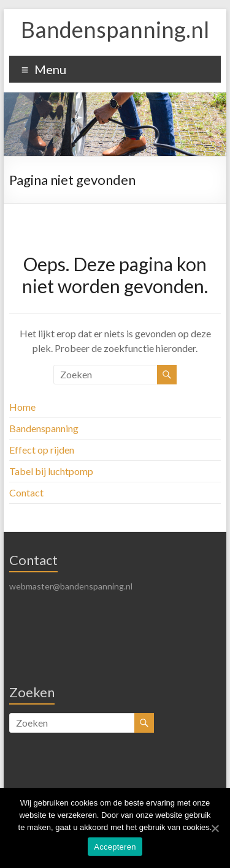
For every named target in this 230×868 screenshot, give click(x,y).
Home (22, 407)
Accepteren (115, 847)
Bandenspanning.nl (115, 29)
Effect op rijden (42, 450)
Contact (26, 492)
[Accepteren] (215, 828)
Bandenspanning (44, 428)
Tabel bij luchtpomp (51, 471)
